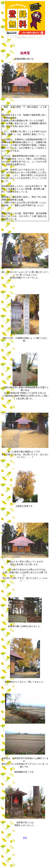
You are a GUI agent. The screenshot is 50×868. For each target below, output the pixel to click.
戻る (25, 838)
